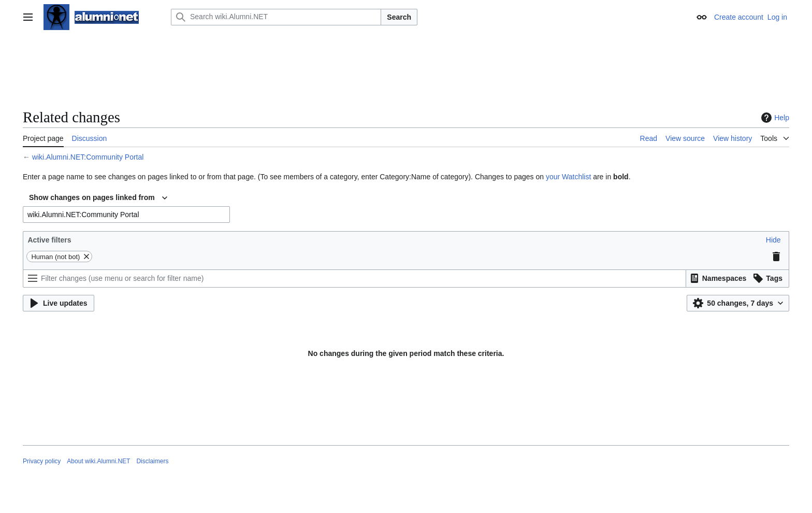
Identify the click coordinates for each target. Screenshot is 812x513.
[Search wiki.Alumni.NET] (276, 17)
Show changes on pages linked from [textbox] (92, 197)
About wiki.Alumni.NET (98, 461)
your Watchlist (568, 177)
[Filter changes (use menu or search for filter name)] (354, 279)
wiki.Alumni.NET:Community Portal (88, 157)
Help (774, 118)
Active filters (49, 240)
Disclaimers (152, 461)
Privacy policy (42, 461)
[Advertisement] (406, 70)
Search (399, 17)
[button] (773, 240)
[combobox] (98, 198)
